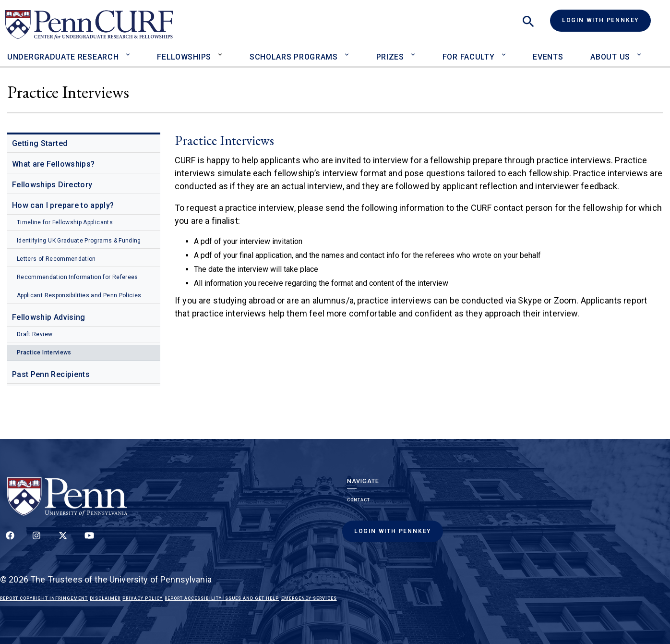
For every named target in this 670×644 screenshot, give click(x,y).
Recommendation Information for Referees (78, 277)
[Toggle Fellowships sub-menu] (222, 51)
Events (548, 57)
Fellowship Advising (49, 317)
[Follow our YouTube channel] (89, 541)
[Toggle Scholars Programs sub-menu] (349, 51)
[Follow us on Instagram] (36, 541)
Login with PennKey (600, 20)
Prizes (390, 57)
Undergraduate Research (63, 57)
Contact (359, 500)
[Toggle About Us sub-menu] (641, 51)
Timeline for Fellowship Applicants (65, 222)
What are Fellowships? (53, 164)
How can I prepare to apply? (63, 205)
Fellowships (184, 57)
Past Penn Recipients (51, 374)
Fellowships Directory (52, 185)
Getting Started (40, 143)
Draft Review (35, 334)
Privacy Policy (143, 598)
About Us (610, 57)
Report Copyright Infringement (44, 598)
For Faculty (469, 57)
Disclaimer (105, 598)
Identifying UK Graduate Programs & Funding (79, 241)
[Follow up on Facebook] (10, 541)
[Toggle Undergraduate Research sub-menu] (130, 51)
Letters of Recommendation (56, 259)
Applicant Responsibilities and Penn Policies (79, 295)
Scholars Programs (294, 57)
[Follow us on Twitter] (63, 541)
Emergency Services (309, 598)
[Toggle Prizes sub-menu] (415, 51)
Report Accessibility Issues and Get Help (222, 598)
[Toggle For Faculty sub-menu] (506, 51)
